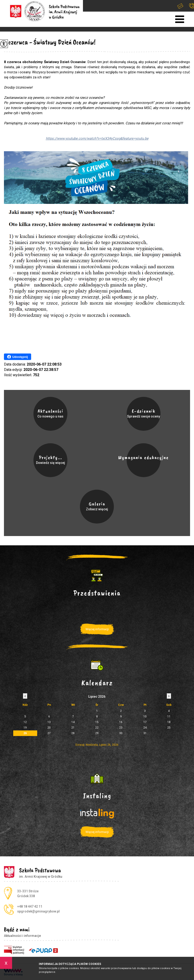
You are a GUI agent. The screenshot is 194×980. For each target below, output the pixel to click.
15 (97, 722)
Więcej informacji (97, 629)
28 (73, 733)
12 (25, 722)
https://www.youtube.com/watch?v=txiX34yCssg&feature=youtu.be (97, 138)
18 (169, 722)
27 (49, 733)
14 (73, 722)
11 (169, 717)
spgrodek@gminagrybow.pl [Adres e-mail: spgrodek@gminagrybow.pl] (38, 911)
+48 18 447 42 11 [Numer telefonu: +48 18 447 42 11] (30, 906)
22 (97, 728)
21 (73, 728)
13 (49, 722)
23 (121, 728)
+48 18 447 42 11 (192, 6)
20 (49, 728)
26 (25, 733)
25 (169, 728)
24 (145, 728)
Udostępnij (18, 357)
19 (25, 728)
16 (121, 722)
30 (121, 733)
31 (145, 733)
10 (145, 717)
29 (97, 733)
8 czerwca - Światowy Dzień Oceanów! (50, 42)
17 (145, 722)
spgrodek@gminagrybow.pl (180, 6)
